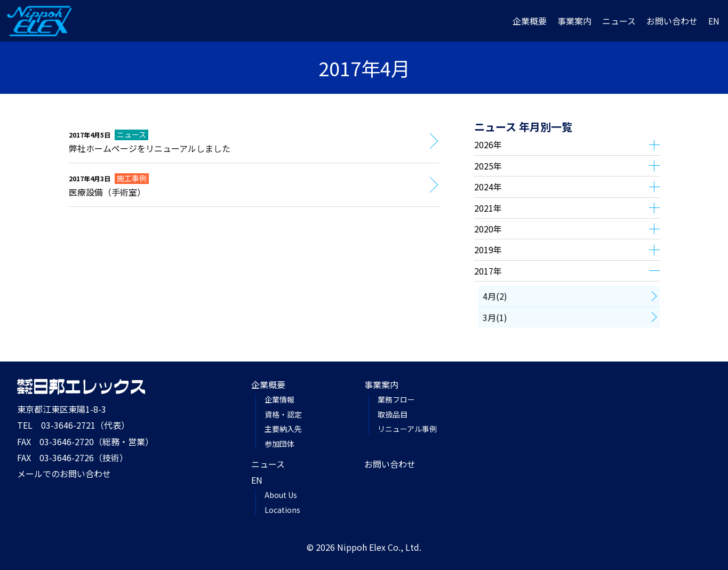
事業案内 (574, 21)
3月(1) (495, 317)
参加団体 (279, 444)
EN (714, 21)
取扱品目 (393, 414)
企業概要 (530, 21)
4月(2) (495, 296)
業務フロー (396, 399)
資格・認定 (283, 414)
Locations (282, 510)
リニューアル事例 (407, 429)
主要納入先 (283, 429)
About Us (281, 495)
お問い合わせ (672, 21)
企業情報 (279, 399)
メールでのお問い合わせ (64, 473)
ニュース (619, 21)
